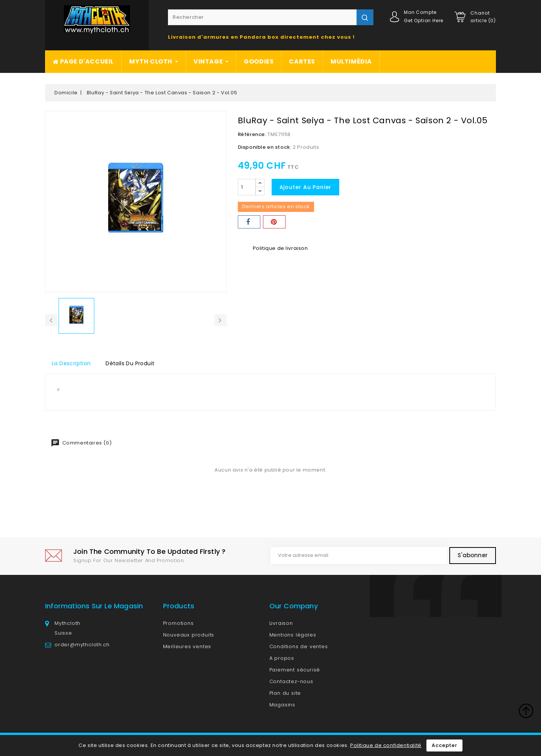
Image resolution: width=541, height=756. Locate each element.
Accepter (444, 745)
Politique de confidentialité (386, 745)
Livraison (281, 623)
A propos (282, 658)
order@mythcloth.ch (82, 645)
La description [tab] (71, 363)
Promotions (178, 623)
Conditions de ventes (299, 646)
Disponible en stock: (265, 147)
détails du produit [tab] (130, 363)
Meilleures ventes (187, 646)
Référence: (252, 134)
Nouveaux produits (189, 635)
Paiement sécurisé (295, 670)
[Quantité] (247, 187)
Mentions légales (293, 635)
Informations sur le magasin (94, 606)
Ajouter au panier (306, 187)
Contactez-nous (291, 681)
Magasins (282, 705)
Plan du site (285, 693)
